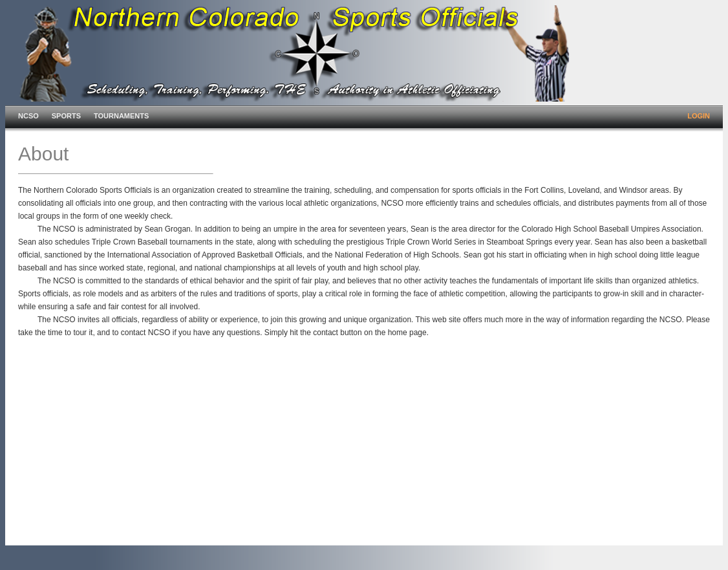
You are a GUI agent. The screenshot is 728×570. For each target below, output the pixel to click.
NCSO (28, 116)
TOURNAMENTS (121, 116)
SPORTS (66, 116)
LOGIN (699, 116)
